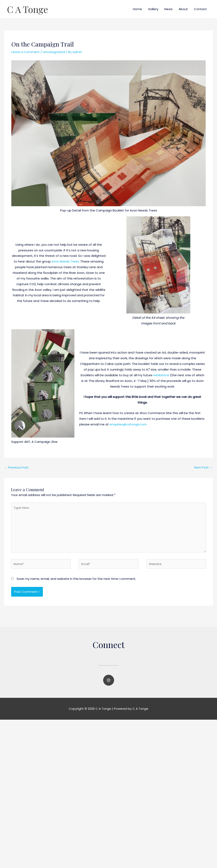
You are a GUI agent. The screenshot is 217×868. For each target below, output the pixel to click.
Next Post (203, 467)
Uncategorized (54, 52)
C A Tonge (28, 9)
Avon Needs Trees (65, 261)
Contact (200, 9)
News (168, 9)
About (183, 9)
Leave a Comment (25, 52)
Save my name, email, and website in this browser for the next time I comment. (76, 579)
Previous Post (16, 467)
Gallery (153, 9)
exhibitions (161, 375)
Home (137, 9)
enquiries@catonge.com (128, 424)
